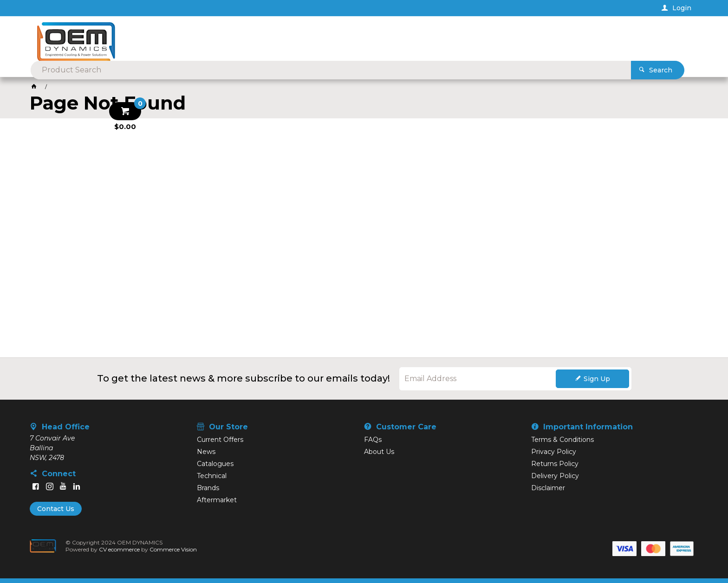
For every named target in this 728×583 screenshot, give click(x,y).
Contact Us (56, 509)
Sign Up (597, 379)
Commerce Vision (173, 549)
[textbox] (349, 37)
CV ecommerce (119, 549)
